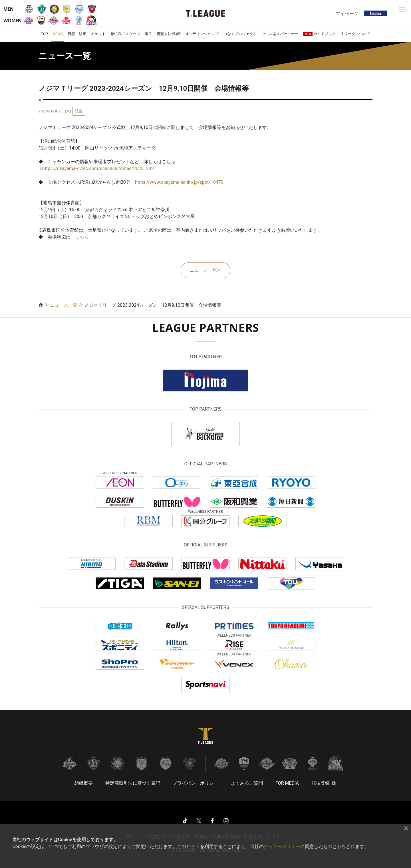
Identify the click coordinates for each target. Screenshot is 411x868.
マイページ (347, 13)
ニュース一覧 (64, 305)
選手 (148, 34)
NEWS (58, 34)
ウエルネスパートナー (280, 34)
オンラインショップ (202, 34)
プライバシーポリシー (196, 783)
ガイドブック (319, 34)
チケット (98, 34)
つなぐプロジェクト (240, 34)
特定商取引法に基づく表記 (133, 783)
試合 (79, 111)
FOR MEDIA (287, 783)
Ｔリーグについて (355, 34)
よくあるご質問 (247, 783)
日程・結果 (77, 34)
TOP (44, 34)
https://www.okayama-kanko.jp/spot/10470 (179, 182)
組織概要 (84, 783)
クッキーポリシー (282, 846)
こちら (82, 237)
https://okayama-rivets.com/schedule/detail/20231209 (98, 168)
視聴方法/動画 (169, 34)
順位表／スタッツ (125, 34)
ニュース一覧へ (205, 270)
